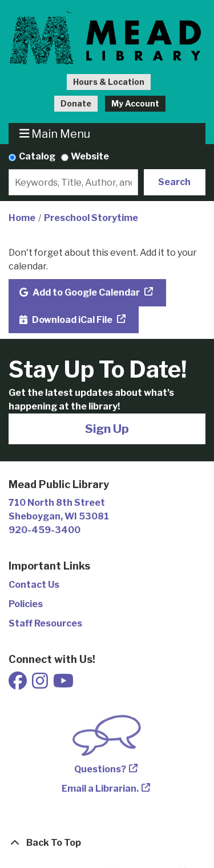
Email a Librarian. (100, 789)
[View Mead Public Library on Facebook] (19, 684)
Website (90, 156)
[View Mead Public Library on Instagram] (41, 684)
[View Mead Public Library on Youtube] (63, 684)
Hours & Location (109, 82)
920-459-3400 (45, 530)
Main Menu (55, 134)
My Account (135, 103)
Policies (26, 604)
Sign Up (107, 429)
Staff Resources (45, 623)
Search (174, 182)
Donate (76, 103)
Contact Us (34, 585)
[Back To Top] (107, 843)
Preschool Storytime (91, 218)
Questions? (100, 769)
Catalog (37, 156)
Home (22, 218)
